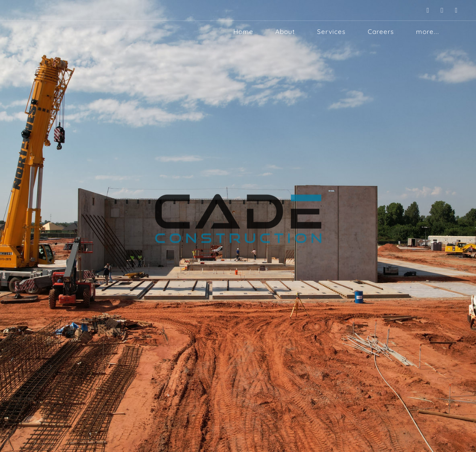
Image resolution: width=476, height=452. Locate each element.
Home (243, 32)
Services (331, 32)
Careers (381, 32)
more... (428, 32)
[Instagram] (436, 10)
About (285, 32)
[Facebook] (450, 10)
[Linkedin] (422, 10)
